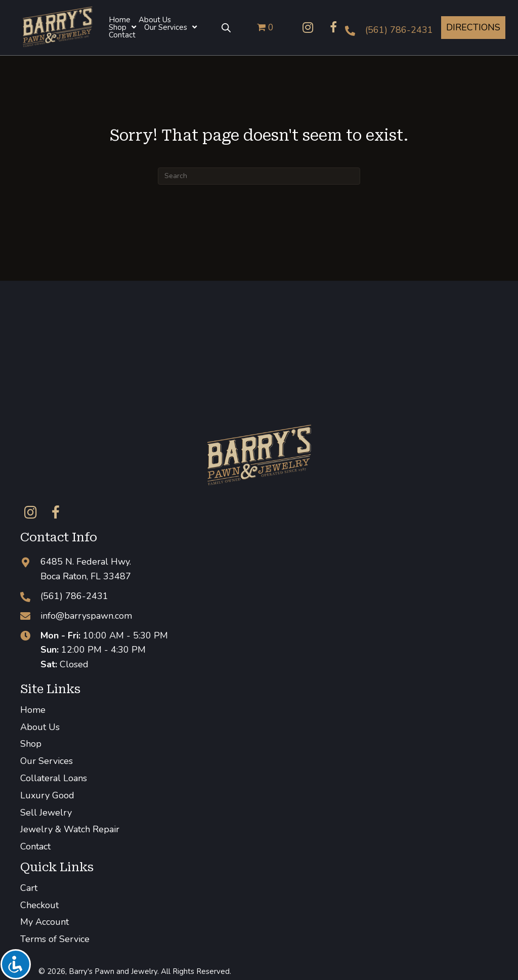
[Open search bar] (226, 27)
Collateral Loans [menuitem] (54, 778)
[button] (308, 27)
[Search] (259, 176)
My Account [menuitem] (45, 922)
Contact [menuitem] (35, 846)
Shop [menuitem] (31, 744)
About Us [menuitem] (40, 727)
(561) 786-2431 (399, 30)
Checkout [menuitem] (39, 905)
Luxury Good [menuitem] (47, 795)
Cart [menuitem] (29, 888)
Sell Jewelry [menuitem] (46, 813)
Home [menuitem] (33, 710)
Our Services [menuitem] (47, 761)
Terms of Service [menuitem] (55, 939)
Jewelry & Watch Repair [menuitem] (70, 829)
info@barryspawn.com (86, 616)
